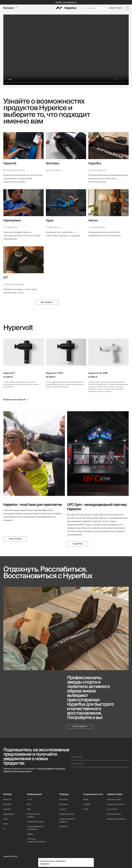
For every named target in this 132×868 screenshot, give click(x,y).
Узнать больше (15, 539)
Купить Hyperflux (80, 727)
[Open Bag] (127, 8)
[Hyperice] (66, 8)
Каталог (11, 8)
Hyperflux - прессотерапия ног (66, 2)
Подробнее (78, 544)
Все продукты (47, 302)
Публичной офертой (46, 769)
